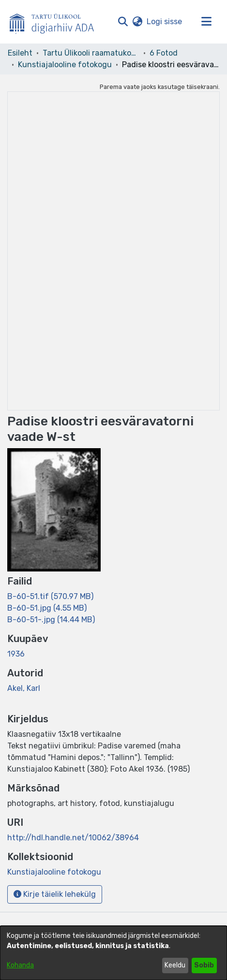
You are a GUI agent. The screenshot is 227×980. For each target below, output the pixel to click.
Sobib (204, 965)
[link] (50, 596)
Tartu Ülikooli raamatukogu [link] (91, 53)
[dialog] (113, 953)
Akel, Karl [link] (24, 688)
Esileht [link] (20, 53)
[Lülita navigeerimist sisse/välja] (206, 22)
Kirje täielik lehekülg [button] (55, 894)
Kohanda (20, 965)
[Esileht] (56, 22)
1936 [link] (16, 654)
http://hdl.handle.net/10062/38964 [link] (73, 838)
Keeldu (175, 965)
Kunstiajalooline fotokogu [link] (65, 65)
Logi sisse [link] (165, 22)
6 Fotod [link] (164, 53)
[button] (123, 22)
